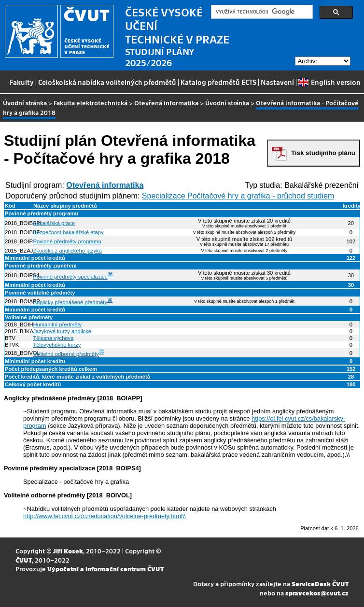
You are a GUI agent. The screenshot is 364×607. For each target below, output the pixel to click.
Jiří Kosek (68, 551)
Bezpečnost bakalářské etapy (68, 232)
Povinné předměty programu (67, 241)
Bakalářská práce (54, 223)
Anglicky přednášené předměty (70, 302)
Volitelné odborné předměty (66, 354)
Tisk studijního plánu (323, 153)
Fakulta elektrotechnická (91, 103)
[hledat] (261, 12)
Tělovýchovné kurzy (57, 345)
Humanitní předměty (57, 325)
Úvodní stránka (25, 103)
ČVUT (24, 560)
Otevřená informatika (166, 103)
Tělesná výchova (53, 338)
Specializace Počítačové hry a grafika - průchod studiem (238, 196)
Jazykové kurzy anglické (62, 331)
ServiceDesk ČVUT (320, 584)
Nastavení (277, 82)
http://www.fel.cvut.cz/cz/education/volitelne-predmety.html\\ (105, 516)
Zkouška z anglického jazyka (67, 251)
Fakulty (22, 82)
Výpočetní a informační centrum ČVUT (105, 569)
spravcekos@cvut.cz (317, 593)
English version (329, 82)
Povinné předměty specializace (70, 277)
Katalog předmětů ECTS (218, 82)
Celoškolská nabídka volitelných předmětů (107, 82)
